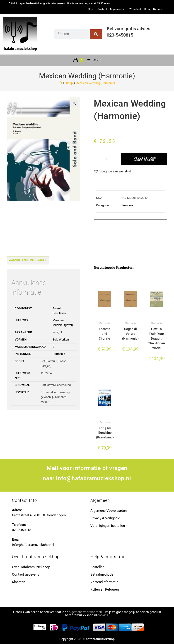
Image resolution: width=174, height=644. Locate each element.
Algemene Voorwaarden (109, 511)
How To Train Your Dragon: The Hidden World (157, 338)
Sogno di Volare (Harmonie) (130, 334)
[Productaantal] (106, 159)
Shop (91, 9)
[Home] (60, 83)
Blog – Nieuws (153, 9)
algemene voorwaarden (85, 612)
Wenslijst (135, 9)
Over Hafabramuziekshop (31, 567)
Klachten (19, 582)
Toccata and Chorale (105, 334)
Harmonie (127, 205)
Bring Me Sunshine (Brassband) (105, 433)
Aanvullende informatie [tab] (28, 260)
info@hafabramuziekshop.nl (93, 478)
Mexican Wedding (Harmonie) (96, 83)
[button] (74, 103)
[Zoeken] (96, 34)
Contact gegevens (26, 574)
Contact (102, 9)
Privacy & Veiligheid (105, 518)
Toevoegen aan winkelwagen (144, 159)
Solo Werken (61, 339)
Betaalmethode (102, 574)
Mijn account (118, 9)
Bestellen (97, 567)
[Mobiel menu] (92, 60)
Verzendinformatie (104, 582)
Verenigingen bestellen (108, 526)
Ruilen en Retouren (105, 589)
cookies (103, 615)
